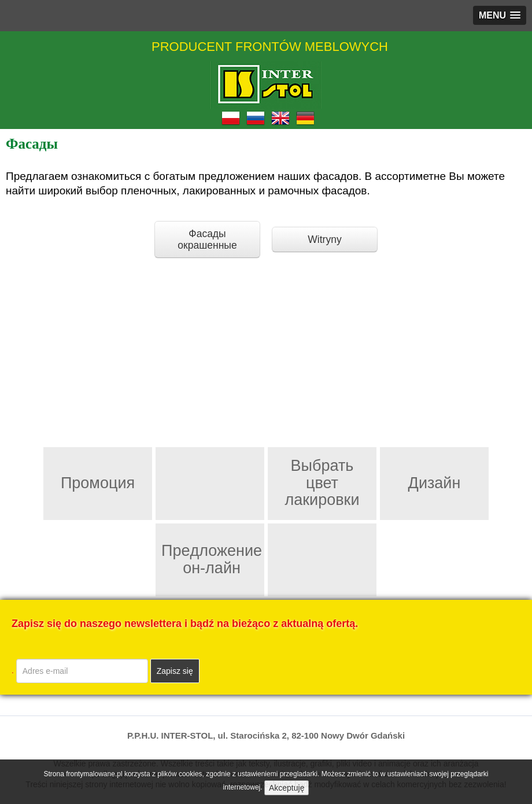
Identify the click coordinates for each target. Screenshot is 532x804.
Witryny (324, 239)
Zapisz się (175, 671)
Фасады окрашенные (207, 239)
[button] (500, 15)
